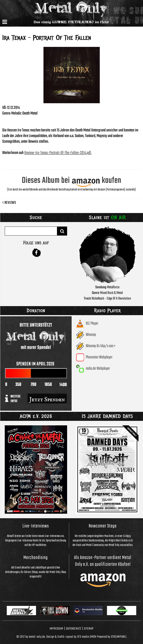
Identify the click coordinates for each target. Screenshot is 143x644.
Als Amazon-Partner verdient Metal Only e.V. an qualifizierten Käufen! (103, 561)
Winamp (91, 335)
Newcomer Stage (103, 526)
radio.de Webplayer (98, 369)
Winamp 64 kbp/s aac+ (101, 346)
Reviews (9, 203)
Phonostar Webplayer (99, 357)
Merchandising (36, 558)
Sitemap (89, 629)
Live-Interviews (36, 526)
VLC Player (92, 324)
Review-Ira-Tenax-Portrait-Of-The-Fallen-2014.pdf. (58, 153)
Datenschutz (74, 629)
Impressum (56, 629)
